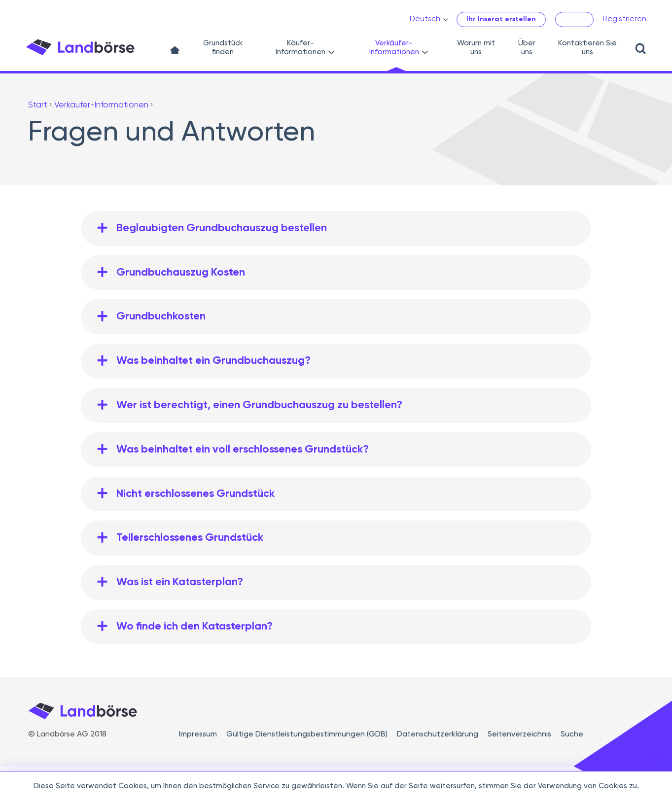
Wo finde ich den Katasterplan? (195, 627)
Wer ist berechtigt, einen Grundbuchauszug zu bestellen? (259, 405)
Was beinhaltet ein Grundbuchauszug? (213, 361)
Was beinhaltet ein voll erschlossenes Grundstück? (243, 450)
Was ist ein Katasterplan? (180, 582)
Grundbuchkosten (161, 316)
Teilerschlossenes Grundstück (190, 538)
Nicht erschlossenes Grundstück (195, 494)
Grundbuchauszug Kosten (181, 273)
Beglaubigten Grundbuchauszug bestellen (222, 228)
